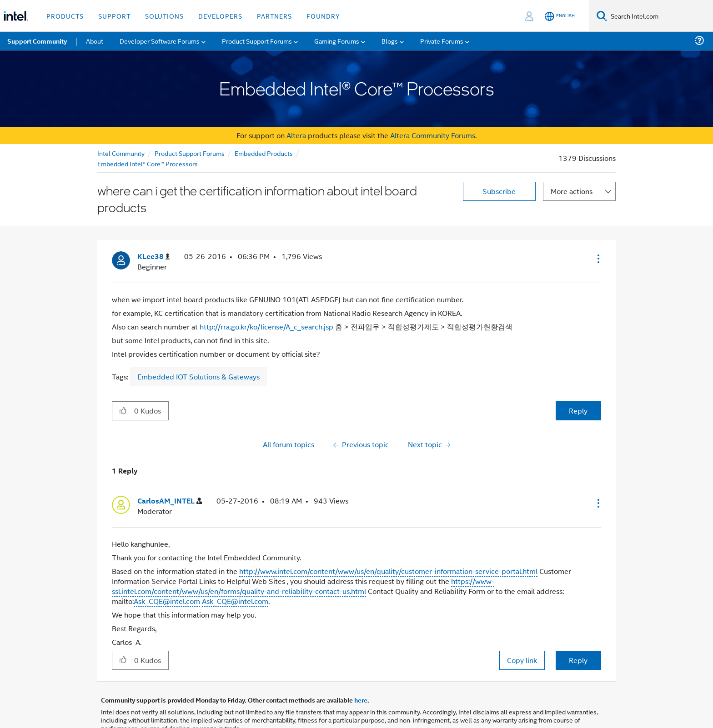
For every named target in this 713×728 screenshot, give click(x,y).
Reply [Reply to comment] (578, 660)
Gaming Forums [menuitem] (337, 41)
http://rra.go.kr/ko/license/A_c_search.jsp (266, 327)
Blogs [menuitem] (390, 41)
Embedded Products (264, 153)
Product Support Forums (190, 153)
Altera (296, 135)
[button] (598, 259)
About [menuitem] (95, 41)
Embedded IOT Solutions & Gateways (198, 376)
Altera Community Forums (433, 135)
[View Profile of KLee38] (153, 257)
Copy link (522, 660)
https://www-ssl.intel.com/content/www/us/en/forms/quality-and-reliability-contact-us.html (303, 586)
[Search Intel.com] (660, 16)
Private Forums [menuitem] (442, 41)
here (361, 700)
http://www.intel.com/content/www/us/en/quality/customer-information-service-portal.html (388, 571)
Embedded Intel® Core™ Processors (148, 163)
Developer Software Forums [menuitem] (160, 41)
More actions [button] (572, 191)
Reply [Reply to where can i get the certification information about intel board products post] (578, 411)
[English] (560, 16)
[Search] (602, 16)
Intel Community (121, 153)
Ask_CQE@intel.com (167, 601)
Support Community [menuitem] (37, 41)
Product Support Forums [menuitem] (257, 41)
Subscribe (499, 191)
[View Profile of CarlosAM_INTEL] (170, 501)
